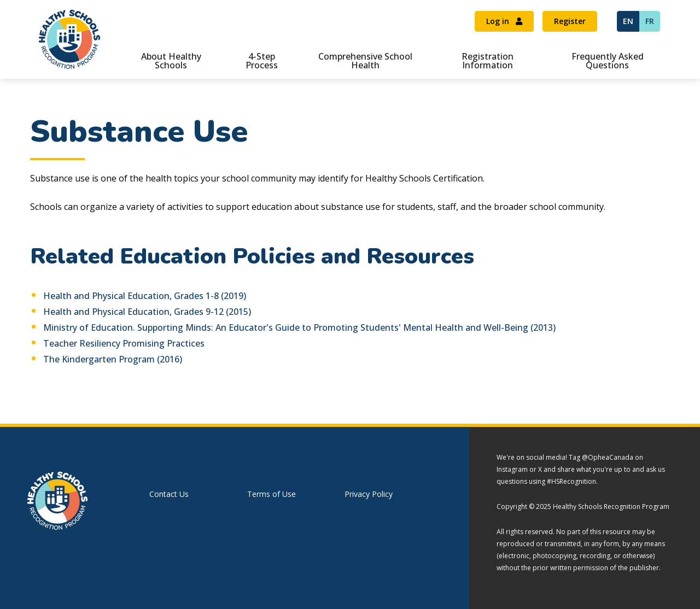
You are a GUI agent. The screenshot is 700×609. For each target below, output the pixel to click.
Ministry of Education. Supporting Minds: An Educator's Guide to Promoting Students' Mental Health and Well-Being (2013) (299, 327)
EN (628, 21)
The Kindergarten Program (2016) (113, 359)
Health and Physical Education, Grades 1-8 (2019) (145, 296)
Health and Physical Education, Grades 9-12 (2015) (147, 312)
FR (650, 21)
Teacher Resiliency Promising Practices (124, 343)
